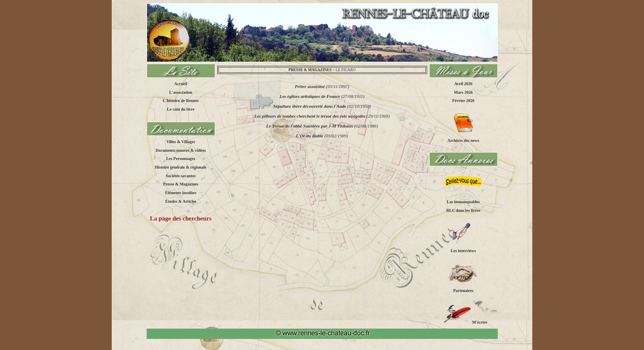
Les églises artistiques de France (310, 96)
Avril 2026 (463, 84)
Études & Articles (181, 201)
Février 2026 (463, 101)
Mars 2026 (463, 92)
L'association (181, 92)
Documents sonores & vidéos (181, 150)
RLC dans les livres (463, 210)
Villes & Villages (181, 142)
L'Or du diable (310, 136)
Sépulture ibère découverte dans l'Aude (310, 106)
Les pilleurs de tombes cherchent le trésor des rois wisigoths (310, 116)
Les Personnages (181, 159)
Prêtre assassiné (310, 86)
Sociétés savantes (181, 175)
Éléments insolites (181, 193)
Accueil (181, 84)
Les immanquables (463, 202)
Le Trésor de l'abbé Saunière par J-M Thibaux (310, 126)
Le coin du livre (181, 109)
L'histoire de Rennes (181, 101)
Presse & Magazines (181, 184)
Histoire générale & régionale (181, 167)
